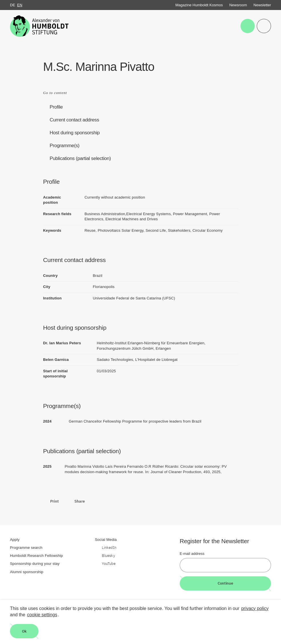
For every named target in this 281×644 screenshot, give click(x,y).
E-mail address (192, 554)
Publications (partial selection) (80, 158)
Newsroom (238, 5)
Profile (56, 107)
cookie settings (42, 615)
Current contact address (74, 120)
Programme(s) (64, 146)
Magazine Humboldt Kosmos (199, 5)
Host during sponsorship (75, 133)
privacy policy (255, 608)
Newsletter (262, 5)
